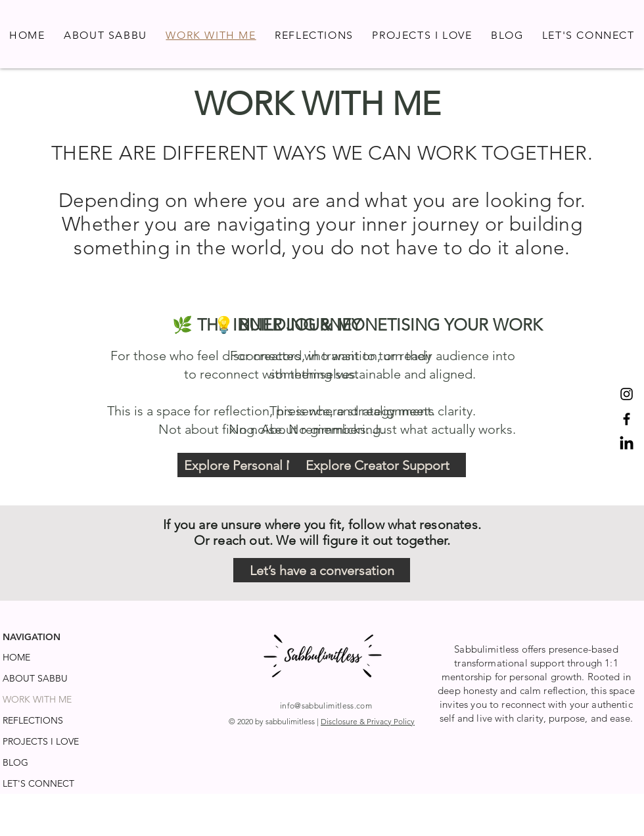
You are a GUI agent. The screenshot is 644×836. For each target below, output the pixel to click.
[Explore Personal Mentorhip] (266, 465)
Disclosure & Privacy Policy (368, 721)
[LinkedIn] (627, 444)
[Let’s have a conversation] (322, 570)
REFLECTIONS (33, 720)
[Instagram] (627, 394)
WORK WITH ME (37, 699)
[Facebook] (627, 419)
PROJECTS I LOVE (41, 741)
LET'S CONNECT (38, 783)
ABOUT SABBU (35, 678)
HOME (16, 657)
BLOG (15, 762)
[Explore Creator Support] (378, 465)
